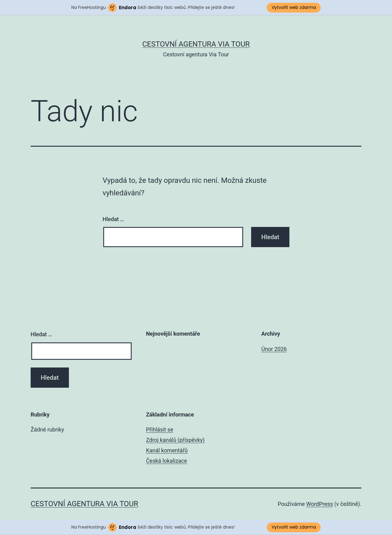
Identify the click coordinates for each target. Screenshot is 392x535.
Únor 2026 (274, 349)
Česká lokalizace (167, 461)
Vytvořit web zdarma (294, 7)
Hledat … (113, 219)
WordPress (320, 504)
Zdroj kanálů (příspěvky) (175, 440)
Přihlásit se (160, 430)
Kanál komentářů (167, 450)
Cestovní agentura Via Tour (196, 44)
